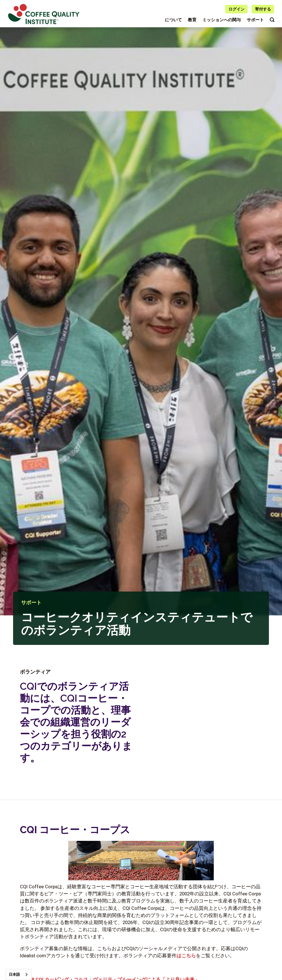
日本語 (14, 974)
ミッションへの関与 (222, 20)
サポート (255, 20)
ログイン (237, 9)
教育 (192, 20)
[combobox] (19, 974)
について (173, 20)
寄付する (263, 9)
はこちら (186, 956)
